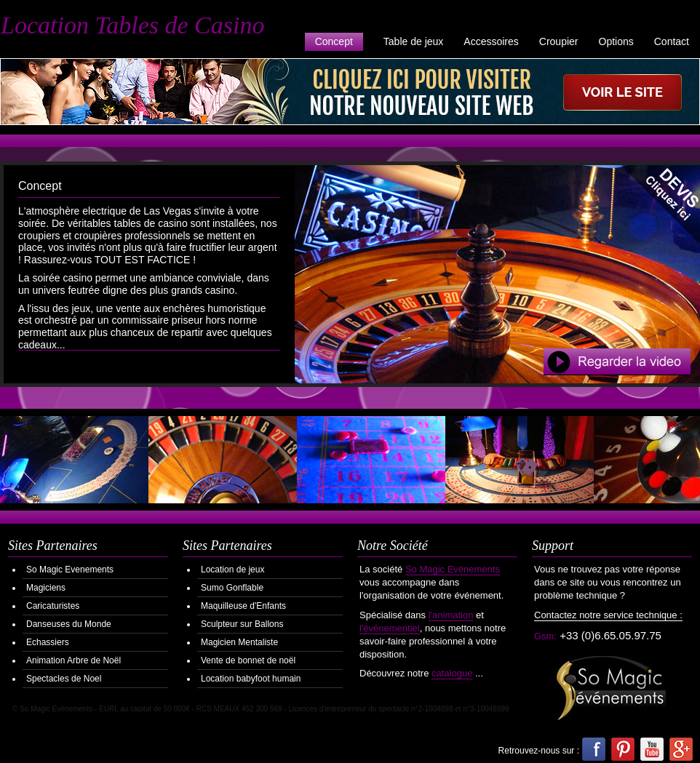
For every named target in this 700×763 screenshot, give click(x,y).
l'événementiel (390, 628)
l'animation (451, 615)
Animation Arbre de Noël (73, 660)
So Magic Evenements (70, 570)
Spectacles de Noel (64, 679)
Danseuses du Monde (69, 624)
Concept (334, 41)
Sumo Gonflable (232, 588)
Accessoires (491, 41)
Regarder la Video (617, 362)
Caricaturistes (53, 606)
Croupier (559, 41)
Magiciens (46, 588)
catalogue (452, 673)
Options (616, 41)
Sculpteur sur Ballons (242, 624)
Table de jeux (414, 41)
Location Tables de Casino (132, 25)
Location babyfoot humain (251, 679)
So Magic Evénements (453, 569)
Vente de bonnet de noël (248, 660)
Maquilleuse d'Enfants (243, 606)
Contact (672, 41)
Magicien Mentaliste (239, 642)
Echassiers (48, 642)
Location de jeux (232, 570)
